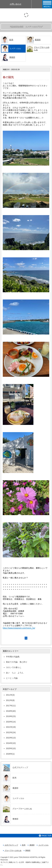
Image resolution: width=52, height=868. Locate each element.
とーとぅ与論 (12, 678)
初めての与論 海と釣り (17, 662)
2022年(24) (11, 732)
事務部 (12, 57)
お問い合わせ (16, 4)
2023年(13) (11, 738)
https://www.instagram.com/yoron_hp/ (19, 628)
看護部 (38, 40)
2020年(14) (11, 722)
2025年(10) (11, 748)
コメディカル (18, 798)
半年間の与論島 (13, 657)
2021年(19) (11, 727)
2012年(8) (10, 700)
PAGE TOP (45, 836)
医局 (11, 40)
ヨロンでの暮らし (14, 667)
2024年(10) (11, 743)
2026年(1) (10, 754)
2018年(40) (11, 711)
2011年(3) (10, 695)
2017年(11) (11, 706)
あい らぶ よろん (16, 673)
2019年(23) (11, 716)
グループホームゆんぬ (22, 809)
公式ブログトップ (20, 767)
